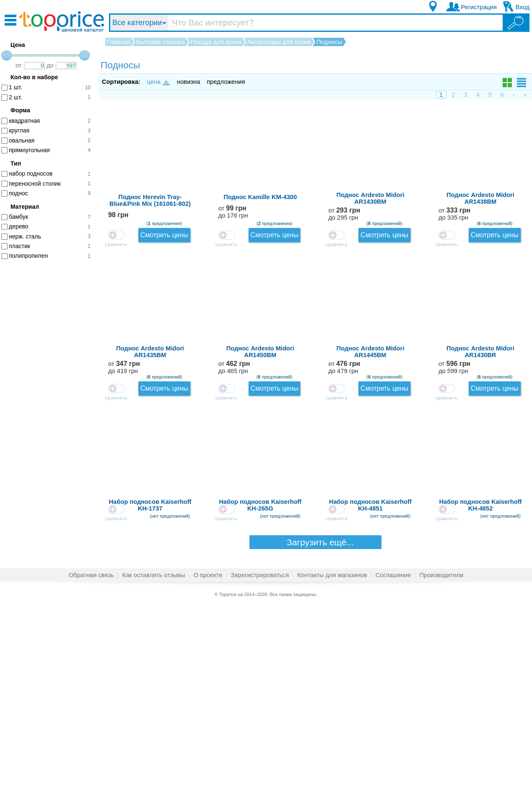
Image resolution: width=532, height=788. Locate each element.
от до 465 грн (448, 378)
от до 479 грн (448, 429)
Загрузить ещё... (315, 723)
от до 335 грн (448, 277)
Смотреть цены (502, 122)
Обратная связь (91, 756)
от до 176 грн (448, 175)
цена (158, 82)
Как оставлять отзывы (154, 756)
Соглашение (393, 756)
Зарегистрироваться (260, 756)
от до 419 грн (448, 328)
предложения (226, 82)
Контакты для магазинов (332, 756)
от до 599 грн (448, 480)
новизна (188, 82)
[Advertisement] (50, 395)
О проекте (208, 756)
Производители (441, 756)
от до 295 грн (448, 226)
